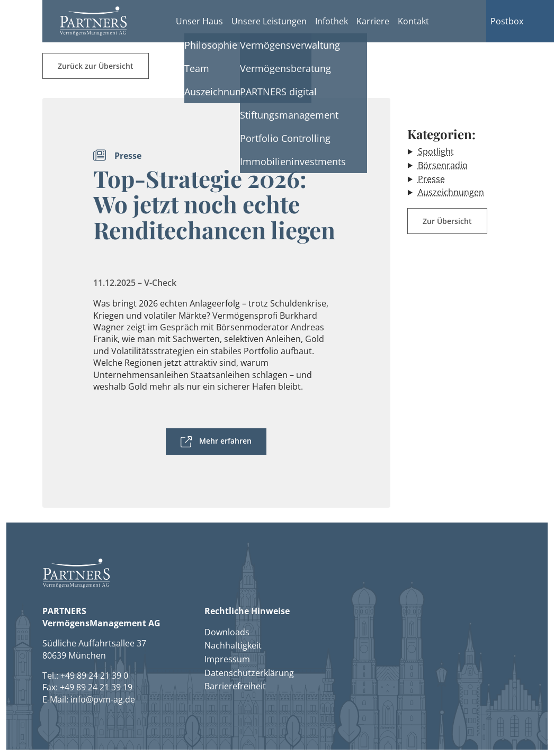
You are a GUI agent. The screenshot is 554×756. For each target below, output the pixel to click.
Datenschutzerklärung (249, 673)
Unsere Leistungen (269, 21)
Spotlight (436, 151)
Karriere (373, 21)
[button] (93, 21)
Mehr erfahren (225, 441)
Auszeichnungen (451, 192)
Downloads (227, 632)
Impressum (227, 659)
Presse (431, 179)
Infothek (332, 21)
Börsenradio (443, 165)
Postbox (507, 21)
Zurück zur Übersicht (96, 66)
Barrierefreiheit (235, 686)
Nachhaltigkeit (233, 645)
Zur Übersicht (447, 221)
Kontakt (413, 21)
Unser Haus (199, 21)
